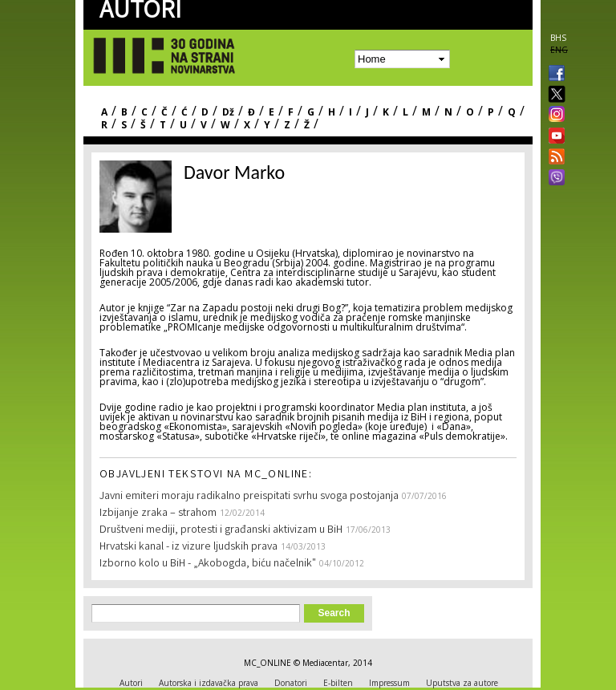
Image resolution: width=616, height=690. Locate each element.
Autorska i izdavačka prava (209, 683)
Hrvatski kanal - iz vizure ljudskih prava (188, 547)
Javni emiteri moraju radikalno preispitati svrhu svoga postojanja (249, 497)
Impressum (389, 683)
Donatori (291, 683)
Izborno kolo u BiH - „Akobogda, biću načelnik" (208, 564)
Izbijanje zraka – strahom (158, 513)
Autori (131, 683)
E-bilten (338, 683)
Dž (228, 112)
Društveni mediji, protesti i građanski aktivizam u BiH (221, 530)
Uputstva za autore (462, 683)
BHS (558, 38)
